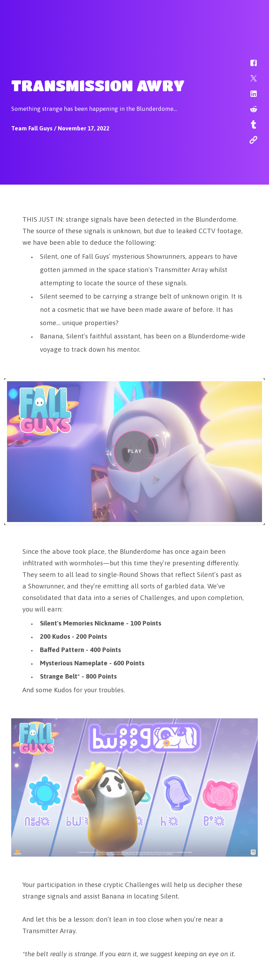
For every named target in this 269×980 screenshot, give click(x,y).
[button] (249, 66)
